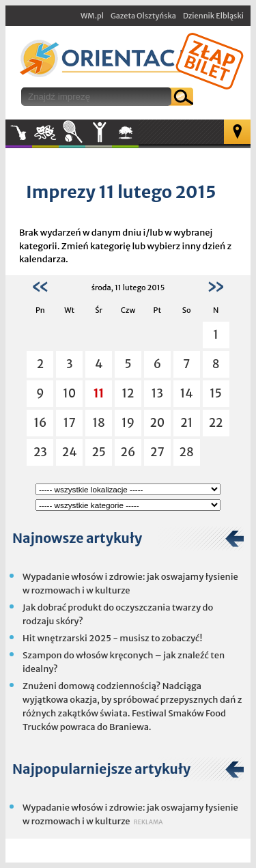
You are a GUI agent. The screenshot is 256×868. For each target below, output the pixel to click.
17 (70, 423)
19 (128, 423)
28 (187, 452)
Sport (72, 132)
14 (187, 393)
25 (99, 452)
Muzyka (19, 132)
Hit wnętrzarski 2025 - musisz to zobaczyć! (112, 638)
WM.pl (92, 16)
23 (40, 452)
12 (128, 393)
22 (216, 423)
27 (157, 452)
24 (70, 452)
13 (157, 393)
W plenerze (138, 137)
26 (128, 452)
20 (157, 423)
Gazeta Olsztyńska (143, 16)
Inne (99, 132)
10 (69, 393)
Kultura (45, 132)
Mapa (237, 132)
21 (186, 423)
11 (99, 393)
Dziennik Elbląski (213, 16)
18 (98, 423)
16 (40, 423)
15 (216, 393)
